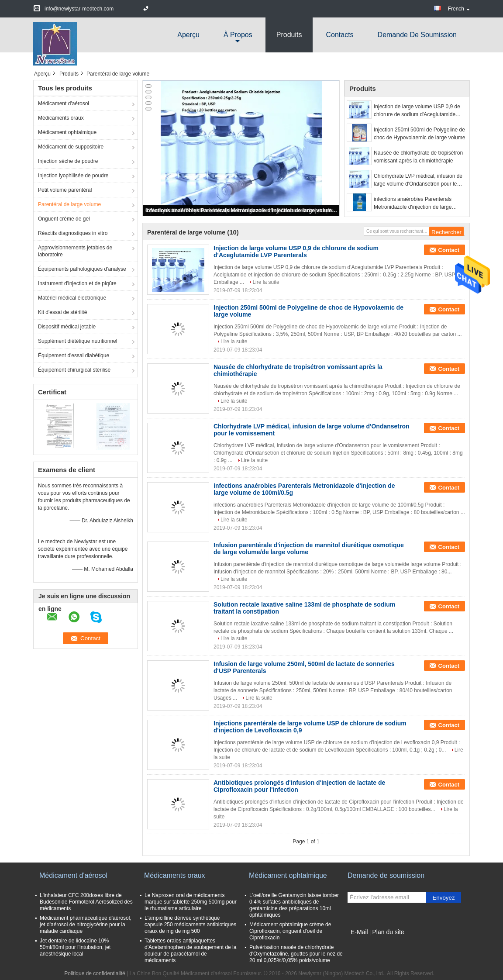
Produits (289, 35)
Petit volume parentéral (65, 190)
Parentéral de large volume (69, 204)
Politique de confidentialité (95, 973)
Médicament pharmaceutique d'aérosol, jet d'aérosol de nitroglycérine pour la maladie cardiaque (86, 925)
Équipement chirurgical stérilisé (74, 370)
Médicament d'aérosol (64, 104)
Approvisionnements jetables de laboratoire (75, 251)
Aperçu (188, 35)
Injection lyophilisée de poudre (73, 176)
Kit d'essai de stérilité (62, 312)
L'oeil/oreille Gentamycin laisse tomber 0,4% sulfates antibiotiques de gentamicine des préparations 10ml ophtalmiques (294, 905)
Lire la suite (266, 282)
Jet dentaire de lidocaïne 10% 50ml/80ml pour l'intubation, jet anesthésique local (75, 947)
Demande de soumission (417, 35)
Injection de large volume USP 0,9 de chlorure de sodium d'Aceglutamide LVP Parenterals (417, 111)
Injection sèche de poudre (68, 161)
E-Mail (359, 932)
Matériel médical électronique (72, 298)
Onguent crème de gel (64, 219)
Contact (449, 250)
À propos (238, 35)
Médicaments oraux (61, 118)
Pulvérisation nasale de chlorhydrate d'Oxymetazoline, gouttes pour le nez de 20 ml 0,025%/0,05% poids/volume (296, 954)
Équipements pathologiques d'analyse (82, 269)
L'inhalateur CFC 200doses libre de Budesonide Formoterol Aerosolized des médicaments (86, 902)
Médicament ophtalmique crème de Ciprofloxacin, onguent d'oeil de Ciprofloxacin (290, 931)
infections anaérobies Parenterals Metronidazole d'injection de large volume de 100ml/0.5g (242, 210)
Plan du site (388, 932)
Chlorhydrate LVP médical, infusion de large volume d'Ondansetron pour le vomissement (418, 180)
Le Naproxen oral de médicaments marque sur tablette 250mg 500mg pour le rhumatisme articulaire (191, 902)
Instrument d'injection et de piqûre (77, 283)
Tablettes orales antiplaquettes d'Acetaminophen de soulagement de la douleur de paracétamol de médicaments (190, 951)
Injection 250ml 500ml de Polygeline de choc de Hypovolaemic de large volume (419, 134)
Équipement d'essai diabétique (74, 355)
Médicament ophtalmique (67, 132)
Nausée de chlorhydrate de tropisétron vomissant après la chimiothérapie (418, 157)
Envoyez (443, 898)
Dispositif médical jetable (67, 327)
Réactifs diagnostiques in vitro (73, 233)
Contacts (339, 35)
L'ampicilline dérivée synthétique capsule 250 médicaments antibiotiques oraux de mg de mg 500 (190, 925)
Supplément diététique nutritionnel (78, 341)
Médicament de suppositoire (71, 147)
